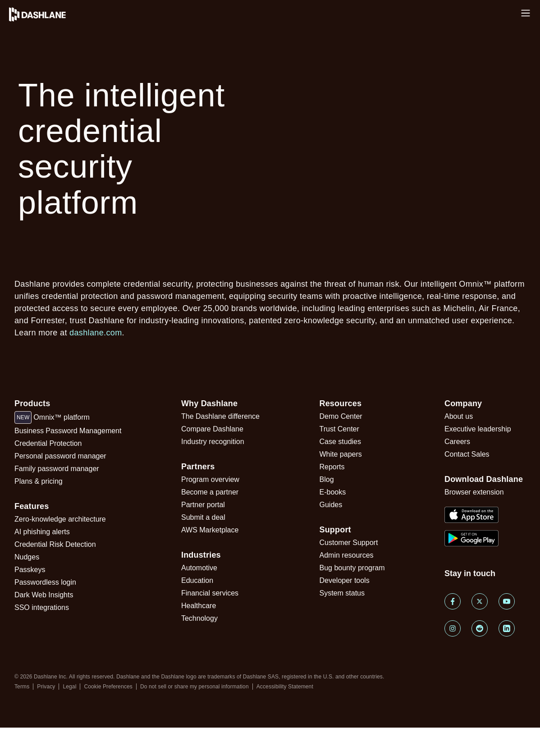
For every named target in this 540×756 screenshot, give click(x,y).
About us (459, 416)
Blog (327, 479)
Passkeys (30, 570)
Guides (331, 505)
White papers (341, 454)
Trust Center (339, 429)
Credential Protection (48, 443)
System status (342, 593)
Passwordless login (45, 582)
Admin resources (347, 555)
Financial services (210, 593)
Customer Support (349, 543)
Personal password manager (60, 456)
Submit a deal (203, 517)
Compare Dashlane (212, 429)
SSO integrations (42, 607)
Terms (22, 687)
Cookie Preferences (108, 687)
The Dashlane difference (220, 416)
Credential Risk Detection (55, 544)
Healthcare (199, 606)
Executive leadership (478, 429)
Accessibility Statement (285, 687)
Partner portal (203, 505)
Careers (457, 442)
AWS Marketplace (210, 530)
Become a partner (210, 492)
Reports (332, 467)
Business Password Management (68, 431)
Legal (69, 687)
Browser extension (474, 492)
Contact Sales (467, 454)
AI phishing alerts (42, 532)
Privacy (46, 687)
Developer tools (345, 580)
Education (197, 580)
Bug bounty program (352, 568)
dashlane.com (96, 333)
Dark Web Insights (44, 595)
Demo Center (341, 416)
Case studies (341, 442)
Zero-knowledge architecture (60, 519)
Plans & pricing (39, 481)
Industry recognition (213, 442)
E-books (333, 492)
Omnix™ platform (52, 417)
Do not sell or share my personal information (194, 687)
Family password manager (57, 469)
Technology (199, 618)
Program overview (210, 479)
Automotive (199, 568)
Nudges (27, 557)
